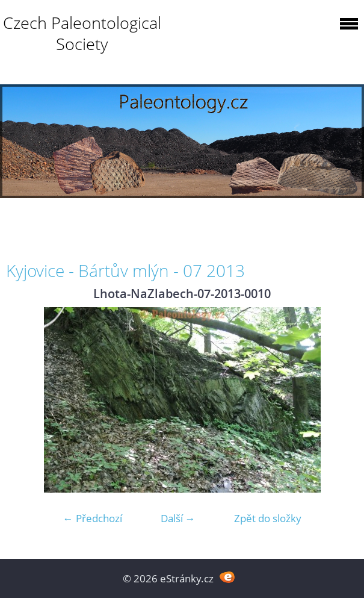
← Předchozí (93, 518)
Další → (178, 518)
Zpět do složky (268, 518)
